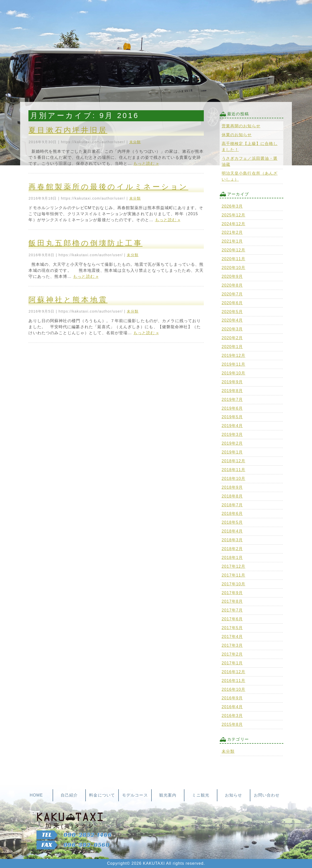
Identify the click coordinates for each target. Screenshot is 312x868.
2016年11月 (233, 681)
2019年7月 (232, 400)
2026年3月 (232, 206)
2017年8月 (232, 601)
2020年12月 (233, 250)
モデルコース (135, 795)
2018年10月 (233, 479)
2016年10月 (233, 689)
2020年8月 (232, 285)
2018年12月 (233, 461)
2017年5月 (232, 628)
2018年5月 (232, 522)
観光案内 (168, 795)
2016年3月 (232, 716)
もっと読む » (146, 163)
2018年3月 (232, 540)
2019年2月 (232, 443)
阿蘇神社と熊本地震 (68, 300)
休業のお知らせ (237, 135)
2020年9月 (232, 276)
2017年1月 (232, 663)
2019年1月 (232, 452)
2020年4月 (232, 320)
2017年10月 (233, 584)
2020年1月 (232, 347)
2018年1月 (232, 558)
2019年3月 (232, 435)
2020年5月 (232, 312)
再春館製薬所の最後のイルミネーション (108, 187)
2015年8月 (232, 724)
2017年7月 (232, 610)
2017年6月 (232, 619)
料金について (102, 795)
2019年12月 (233, 355)
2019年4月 (232, 426)
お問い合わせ (267, 795)
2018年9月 (232, 487)
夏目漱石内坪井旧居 (68, 130)
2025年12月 (233, 215)
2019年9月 (232, 382)
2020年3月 (232, 329)
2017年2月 (232, 654)
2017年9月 (232, 593)
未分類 (135, 142)
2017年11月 (233, 575)
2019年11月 (233, 364)
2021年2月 (232, 232)
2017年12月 (233, 566)
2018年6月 (232, 514)
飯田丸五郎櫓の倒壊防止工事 (85, 243)
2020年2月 (232, 338)
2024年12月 (233, 224)
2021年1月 (232, 241)
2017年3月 (232, 645)
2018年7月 (232, 505)
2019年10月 (233, 373)
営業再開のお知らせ (241, 126)
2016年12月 (233, 672)
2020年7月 (232, 294)
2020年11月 (233, 259)
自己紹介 (69, 795)
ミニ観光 (201, 795)
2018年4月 (232, 531)
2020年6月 (232, 303)
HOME (36, 795)
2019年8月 (232, 391)
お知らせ (233, 795)
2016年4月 (232, 707)
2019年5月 (232, 417)
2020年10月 (233, 268)
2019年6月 (232, 408)
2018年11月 (233, 470)
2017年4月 (232, 637)
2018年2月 (232, 549)
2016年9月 (232, 698)
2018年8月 (232, 496)
